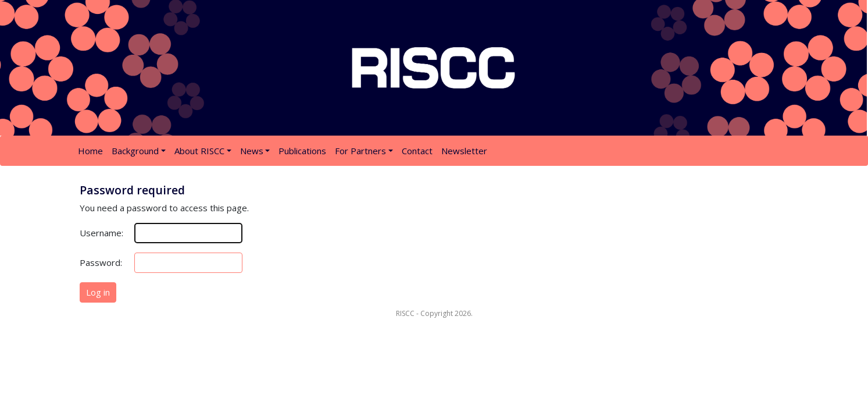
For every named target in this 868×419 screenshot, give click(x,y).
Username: (101, 233)
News (252, 151)
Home (90, 151)
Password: (101, 262)
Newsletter (464, 151)
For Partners (360, 151)
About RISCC (199, 151)
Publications (302, 151)
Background (135, 151)
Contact (417, 151)
